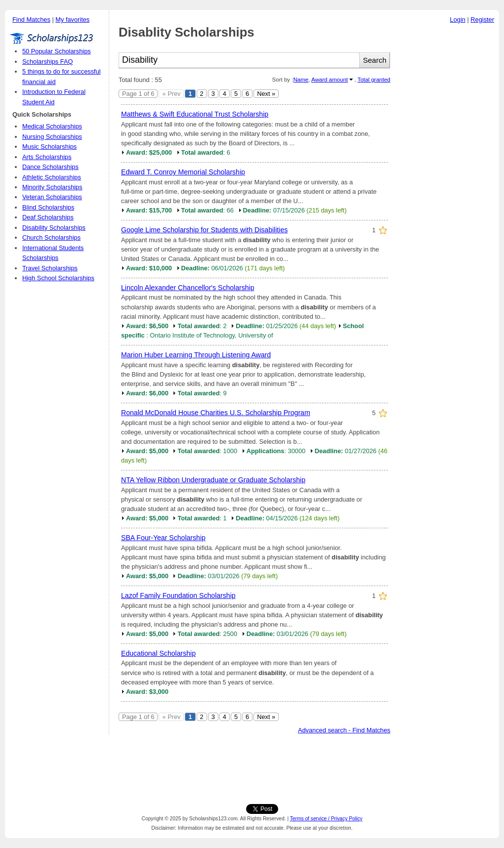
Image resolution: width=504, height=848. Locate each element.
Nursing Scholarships (52, 137)
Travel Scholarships (50, 268)
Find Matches (31, 20)
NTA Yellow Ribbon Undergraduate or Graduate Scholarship (213, 480)
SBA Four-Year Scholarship (163, 538)
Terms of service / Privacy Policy (326, 819)
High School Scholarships (58, 278)
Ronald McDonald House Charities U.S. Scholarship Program (216, 413)
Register (482, 20)
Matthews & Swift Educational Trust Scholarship (195, 114)
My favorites (72, 20)
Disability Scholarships (54, 228)
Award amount (330, 80)
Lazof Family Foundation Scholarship (178, 595)
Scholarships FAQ (47, 62)
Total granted (374, 80)
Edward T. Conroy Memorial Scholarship (183, 172)
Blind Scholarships (48, 207)
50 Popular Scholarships (57, 51)
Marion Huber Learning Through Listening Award (196, 355)
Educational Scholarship (158, 653)
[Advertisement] (252, 767)
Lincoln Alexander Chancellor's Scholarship (188, 288)
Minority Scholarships (52, 187)
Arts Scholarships (47, 157)
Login (458, 20)
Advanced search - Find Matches (344, 730)
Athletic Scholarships (52, 177)
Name (301, 80)
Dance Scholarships (50, 167)
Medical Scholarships (52, 126)
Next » (266, 94)
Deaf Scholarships (48, 217)
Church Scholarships (51, 237)
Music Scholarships (49, 147)
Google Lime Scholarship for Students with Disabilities (204, 230)
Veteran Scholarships (52, 197)
